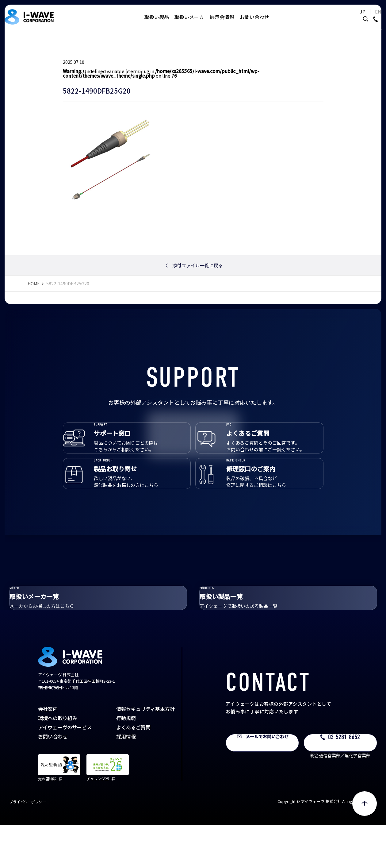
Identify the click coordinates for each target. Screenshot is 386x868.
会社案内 (48, 752)
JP (354, 18)
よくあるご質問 (133, 770)
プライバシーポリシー (28, 845)
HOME (34, 284)
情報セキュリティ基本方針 (145, 752)
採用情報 (126, 779)
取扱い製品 (157, 23)
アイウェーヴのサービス (65, 770)
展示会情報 (222, 23)
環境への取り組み (58, 761)
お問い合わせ (254, 23)
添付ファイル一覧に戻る (193, 265)
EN (369, 18)
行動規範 (126, 761)
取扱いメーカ (189, 23)
